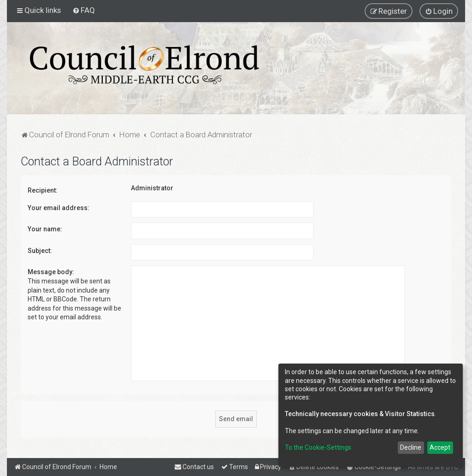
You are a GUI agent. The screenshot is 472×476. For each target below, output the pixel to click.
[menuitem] (84, 10)
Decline (411, 447)
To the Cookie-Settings (318, 447)
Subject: (40, 251)
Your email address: (59, 208)
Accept (440, 447)
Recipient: (43, 190)
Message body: (51, 272)
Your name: (45, 229)
